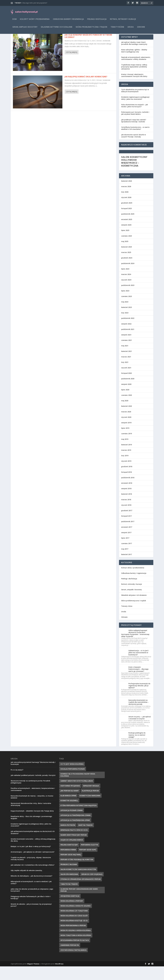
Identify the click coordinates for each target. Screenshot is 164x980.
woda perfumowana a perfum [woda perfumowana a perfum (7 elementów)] (73, 939)
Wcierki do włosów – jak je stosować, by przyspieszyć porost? (31, 919)
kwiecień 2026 (127, 195)
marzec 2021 (126, 370)
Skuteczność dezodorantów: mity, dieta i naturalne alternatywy (31, 818)
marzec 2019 (126, 464)
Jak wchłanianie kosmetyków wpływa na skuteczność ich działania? (33, 846)
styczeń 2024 (126, 293)
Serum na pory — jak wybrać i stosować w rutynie (140, 731)
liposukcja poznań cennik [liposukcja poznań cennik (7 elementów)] (72, 824)
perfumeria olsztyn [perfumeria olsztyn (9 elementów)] (90, 858)
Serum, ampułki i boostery (25, 29)
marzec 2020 (126, 425)
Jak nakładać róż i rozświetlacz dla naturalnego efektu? (33, 879)
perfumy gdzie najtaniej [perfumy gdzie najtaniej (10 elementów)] (71, 868)
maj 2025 (125, 255)
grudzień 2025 (127, 216)
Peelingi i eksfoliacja (97, 21)
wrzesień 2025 (127, 233)
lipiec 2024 (125, 282)
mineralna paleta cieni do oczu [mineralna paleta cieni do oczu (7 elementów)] (74, 844)
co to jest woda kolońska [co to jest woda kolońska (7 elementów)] (72, 778)
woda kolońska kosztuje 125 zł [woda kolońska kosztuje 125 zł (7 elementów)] (74, 934)
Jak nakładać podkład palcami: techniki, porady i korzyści (33, 789)
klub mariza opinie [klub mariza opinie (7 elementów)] (68, 809)
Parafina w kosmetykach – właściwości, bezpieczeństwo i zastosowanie (33, 803)
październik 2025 (128, 228)
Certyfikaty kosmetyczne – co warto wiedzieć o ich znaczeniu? (135, 142)
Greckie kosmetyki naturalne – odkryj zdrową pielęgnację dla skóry (33, 854)
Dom (14, 21)
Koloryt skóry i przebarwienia (35, 21)
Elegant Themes (33, 977)
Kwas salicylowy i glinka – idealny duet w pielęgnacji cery (134, 64)
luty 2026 (125, 206)
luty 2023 (125, 326)
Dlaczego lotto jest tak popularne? (35, 3)
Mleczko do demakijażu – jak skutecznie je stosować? (31, 889)
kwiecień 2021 (127, 365)
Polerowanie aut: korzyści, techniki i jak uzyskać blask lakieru (135, 127)
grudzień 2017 (127, 524)
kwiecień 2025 (127, 260)
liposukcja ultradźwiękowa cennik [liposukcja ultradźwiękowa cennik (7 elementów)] (76, 829)
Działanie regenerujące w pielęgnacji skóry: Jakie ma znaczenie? (135, 112)
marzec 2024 (126, 288)
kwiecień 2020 (127, 420)
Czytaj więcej (72, 66)
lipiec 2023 (125, 304)
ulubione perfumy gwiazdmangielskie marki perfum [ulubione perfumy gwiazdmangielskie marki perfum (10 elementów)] (79, 904)
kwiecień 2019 (127, 458)
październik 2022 (128, 332)
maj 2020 (125, 414)
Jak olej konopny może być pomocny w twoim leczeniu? (88, 50)
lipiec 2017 (125, 552)
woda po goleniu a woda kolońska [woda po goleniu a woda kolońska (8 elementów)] (76, 944)
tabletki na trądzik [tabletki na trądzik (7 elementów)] (69, 898)
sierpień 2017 (126, 546)
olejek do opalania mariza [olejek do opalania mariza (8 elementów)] (72, 853)
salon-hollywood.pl (80, 54)
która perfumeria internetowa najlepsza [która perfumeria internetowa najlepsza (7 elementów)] (78, 819)
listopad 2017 (126, 530)
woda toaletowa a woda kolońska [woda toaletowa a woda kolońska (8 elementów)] (76, 949)
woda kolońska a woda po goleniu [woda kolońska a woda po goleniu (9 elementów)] (76, 919)
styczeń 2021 (126, 381)
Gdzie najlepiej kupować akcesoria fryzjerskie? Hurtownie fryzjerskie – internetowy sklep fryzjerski (135, 647)
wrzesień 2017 (127, 541)
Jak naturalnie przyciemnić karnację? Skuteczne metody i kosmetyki (33, 777)
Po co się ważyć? (17, 783)
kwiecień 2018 (127, 508)
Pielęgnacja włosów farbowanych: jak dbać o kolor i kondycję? (31, 911)
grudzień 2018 (127, 480)
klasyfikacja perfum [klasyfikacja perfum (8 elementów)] (90, 804)
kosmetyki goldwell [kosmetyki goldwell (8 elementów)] (69, 814)
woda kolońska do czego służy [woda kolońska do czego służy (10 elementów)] (74, 929)
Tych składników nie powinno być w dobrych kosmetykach (135, 104)
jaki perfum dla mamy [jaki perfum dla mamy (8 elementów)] (70, 804)
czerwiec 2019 (127, 447)
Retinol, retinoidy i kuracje (123, 21)
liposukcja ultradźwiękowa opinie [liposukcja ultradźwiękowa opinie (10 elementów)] (75, 834)
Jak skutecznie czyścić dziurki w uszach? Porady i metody (133, 149)
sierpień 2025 (126, 238)
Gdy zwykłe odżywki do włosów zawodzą (26, 884)
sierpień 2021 (126, 348)
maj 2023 (125, 315)
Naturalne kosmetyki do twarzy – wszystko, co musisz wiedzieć (32, 810)
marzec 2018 (126, 513)
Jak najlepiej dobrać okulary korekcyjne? (86, 90)
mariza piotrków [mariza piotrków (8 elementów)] (68, 839)
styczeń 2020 (126, 431)
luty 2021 (125, 376)
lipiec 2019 (125, 442)
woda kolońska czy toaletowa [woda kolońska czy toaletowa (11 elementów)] (74, 924)
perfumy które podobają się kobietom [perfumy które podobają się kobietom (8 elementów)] (77, 873)
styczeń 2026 (126, 211)
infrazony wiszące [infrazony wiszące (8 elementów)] (91, 799)
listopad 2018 (126, 486)
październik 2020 (128, 392)
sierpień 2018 (126, 502)
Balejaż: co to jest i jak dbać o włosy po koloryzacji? (31, 860)
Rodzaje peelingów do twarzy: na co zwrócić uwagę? (137, 748)
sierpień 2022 (126, 337)
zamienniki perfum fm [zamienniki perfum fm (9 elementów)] (70, 959)
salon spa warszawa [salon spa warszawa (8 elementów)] (69, 888)
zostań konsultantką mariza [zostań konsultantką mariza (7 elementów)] (73, 964)
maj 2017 (125, 563)
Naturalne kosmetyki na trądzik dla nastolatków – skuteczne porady (139, 716)
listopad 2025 (126, 222)
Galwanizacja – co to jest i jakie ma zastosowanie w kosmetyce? (139, 666)
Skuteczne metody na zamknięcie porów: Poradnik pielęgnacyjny (30, 795)
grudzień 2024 (127, 271)
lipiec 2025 (125, 244)
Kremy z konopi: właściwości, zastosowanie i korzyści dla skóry (134, 89)
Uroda (131, 29)
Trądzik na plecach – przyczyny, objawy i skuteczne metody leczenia (31, 872)
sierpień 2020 (126, 398)
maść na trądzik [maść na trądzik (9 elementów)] (86, 839)
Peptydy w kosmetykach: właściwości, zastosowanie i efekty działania (136, 72)
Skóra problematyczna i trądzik (91, 29)
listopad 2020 (126, 387)
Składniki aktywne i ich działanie (57, 29)
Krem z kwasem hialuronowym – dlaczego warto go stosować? (138, 683)
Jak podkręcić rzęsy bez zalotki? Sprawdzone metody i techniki (134, 134)
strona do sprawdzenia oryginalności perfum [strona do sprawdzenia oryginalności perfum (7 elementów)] (81, 893)
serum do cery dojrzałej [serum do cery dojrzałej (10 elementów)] (92, 888)
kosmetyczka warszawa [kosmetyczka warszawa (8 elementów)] (90, 809)
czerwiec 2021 (127, 354)
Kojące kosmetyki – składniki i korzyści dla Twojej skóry (32, 825)
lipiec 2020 (125, 403)
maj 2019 (125, 453)
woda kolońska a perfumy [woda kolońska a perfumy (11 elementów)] (72, 915)
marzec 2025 (126, 266)
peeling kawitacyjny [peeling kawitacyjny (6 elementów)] (69, 858)
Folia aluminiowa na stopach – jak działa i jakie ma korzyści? (135, 119)
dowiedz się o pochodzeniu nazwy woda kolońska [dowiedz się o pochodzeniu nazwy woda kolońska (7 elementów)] (78, 788)
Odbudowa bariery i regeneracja (68, 21)
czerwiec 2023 (127, 310)
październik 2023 (128, 299)
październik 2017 (128, 535)
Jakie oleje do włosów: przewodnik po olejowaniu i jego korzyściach (32, 904)
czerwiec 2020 (127, 409)
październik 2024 (128, 277)
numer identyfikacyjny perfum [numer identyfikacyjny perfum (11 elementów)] (74, 849)
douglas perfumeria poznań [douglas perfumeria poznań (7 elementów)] (73, 783)
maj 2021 (125, 359)
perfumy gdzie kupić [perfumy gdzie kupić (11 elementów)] (88, 863)
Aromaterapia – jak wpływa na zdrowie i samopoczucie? (33, 865)
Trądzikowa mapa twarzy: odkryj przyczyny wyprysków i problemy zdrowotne (134, 80)
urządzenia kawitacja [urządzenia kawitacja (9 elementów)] (70, 910)
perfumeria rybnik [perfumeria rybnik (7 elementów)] (68, 863)
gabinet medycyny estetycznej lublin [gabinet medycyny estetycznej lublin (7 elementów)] (77, 794)
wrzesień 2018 (127, 497)
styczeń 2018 (126, 519)
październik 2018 (128, 491)
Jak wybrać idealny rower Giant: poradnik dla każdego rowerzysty (134, 57)
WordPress (59, 977)
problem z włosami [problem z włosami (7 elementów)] (69, 878)
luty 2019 (125, 469)
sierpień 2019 (126, 436)
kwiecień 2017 (127, 568)
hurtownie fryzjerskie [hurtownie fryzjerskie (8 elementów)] (70, 799)
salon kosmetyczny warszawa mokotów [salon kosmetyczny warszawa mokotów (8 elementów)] (78, 883)
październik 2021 (128, 343)
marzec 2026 (126, 200)
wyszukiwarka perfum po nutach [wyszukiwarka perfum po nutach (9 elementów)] (75, 954)
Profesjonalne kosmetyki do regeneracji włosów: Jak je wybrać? (139, 699)
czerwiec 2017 (127, 557)
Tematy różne (117, 29)
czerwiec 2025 (127, 250)
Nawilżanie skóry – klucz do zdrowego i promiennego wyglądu (31, 831)
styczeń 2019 (126, 475)
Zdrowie (141, 29)
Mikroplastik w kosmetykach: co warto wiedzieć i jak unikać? (31, 896)
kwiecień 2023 (127, 321)
